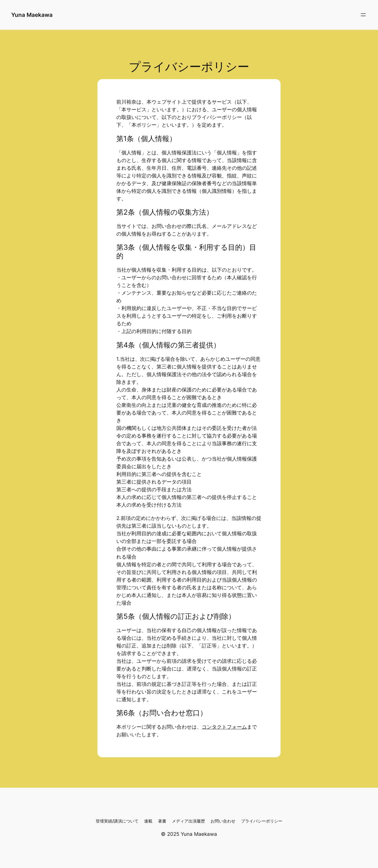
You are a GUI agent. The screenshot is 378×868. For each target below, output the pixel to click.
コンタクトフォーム (224, 727)
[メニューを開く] (363, 15)
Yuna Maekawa (32, 15)
